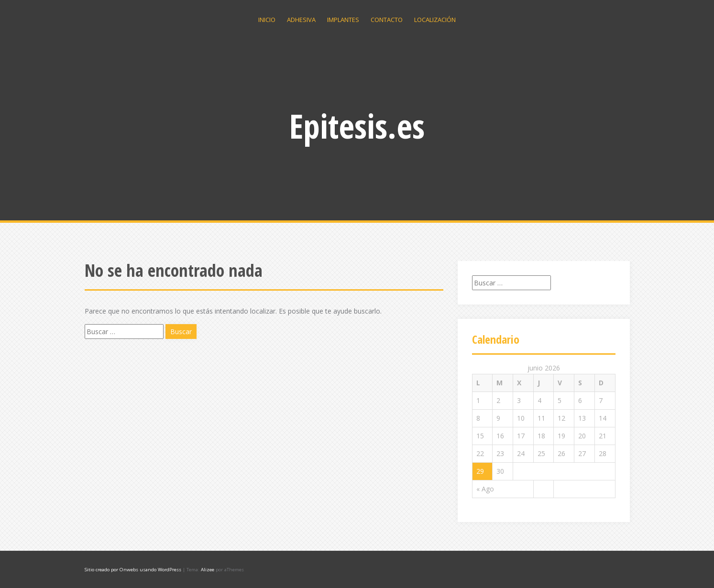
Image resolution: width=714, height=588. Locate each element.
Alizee (208, 570)
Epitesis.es (357, 126)
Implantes (343, 20)
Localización (435, 20)
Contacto (387, 20)
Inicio (267, 20)
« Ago (485, 489)
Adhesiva (301, 20)
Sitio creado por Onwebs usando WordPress (133, 570)
